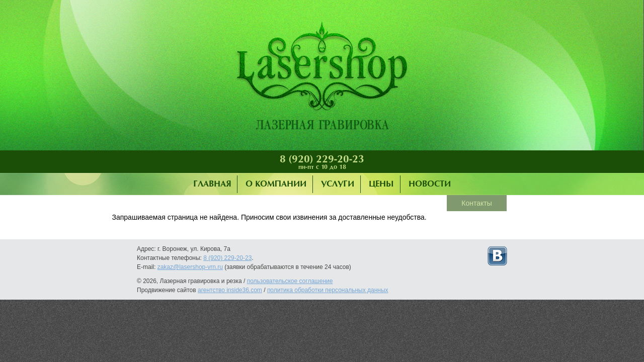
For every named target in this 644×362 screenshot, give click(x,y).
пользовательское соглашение (290, 281)
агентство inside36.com (230, 290)
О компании (276, 184)
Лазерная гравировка (322, 78)
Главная (212, 184)
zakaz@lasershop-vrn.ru (190, 267)
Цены (381, 184)
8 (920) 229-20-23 (322, 159)
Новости (430, 184)
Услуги (338, 184)
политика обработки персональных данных (328, 290)
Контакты (476, 203)
